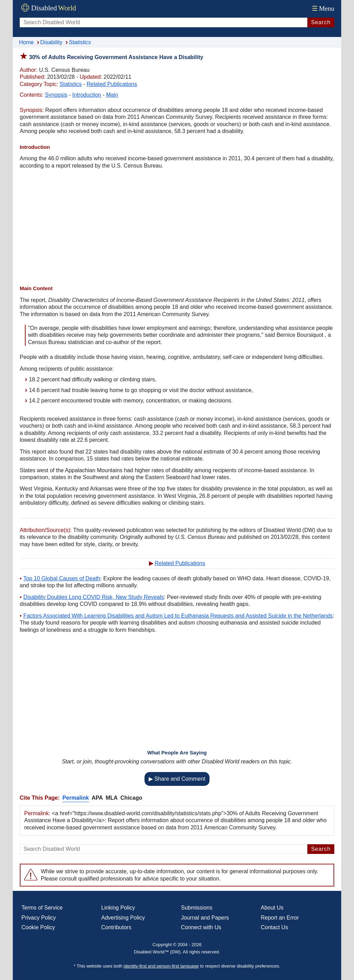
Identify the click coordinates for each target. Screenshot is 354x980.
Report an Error (280, 918)
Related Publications (112, 84)
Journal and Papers (205, 918)
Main (112, 95)
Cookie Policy (38, 927)
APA (97, 798)
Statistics (71, 84)
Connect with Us (201, 927)
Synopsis (56, 95)
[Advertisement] (177, 228)
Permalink (76, 798)
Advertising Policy (123, 918)
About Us (272, 908)
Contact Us (274, 927)
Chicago (131, 798)
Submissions (197, 908)
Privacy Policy (39, 918)
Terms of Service (42, 908)
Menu (322, 8)
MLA (112, 798)
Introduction (87, 95)
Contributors (116, 927)
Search (321, 22)
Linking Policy (118, 908)
